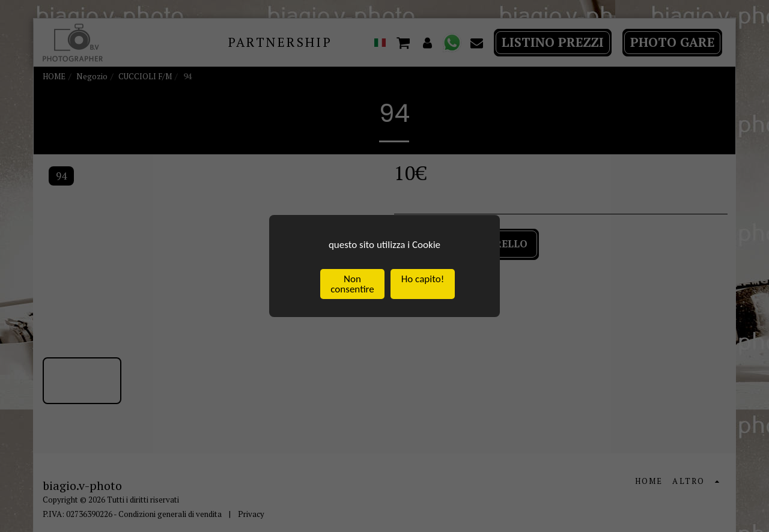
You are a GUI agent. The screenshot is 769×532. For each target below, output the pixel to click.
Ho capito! (423, 279)
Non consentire (352, 284)
